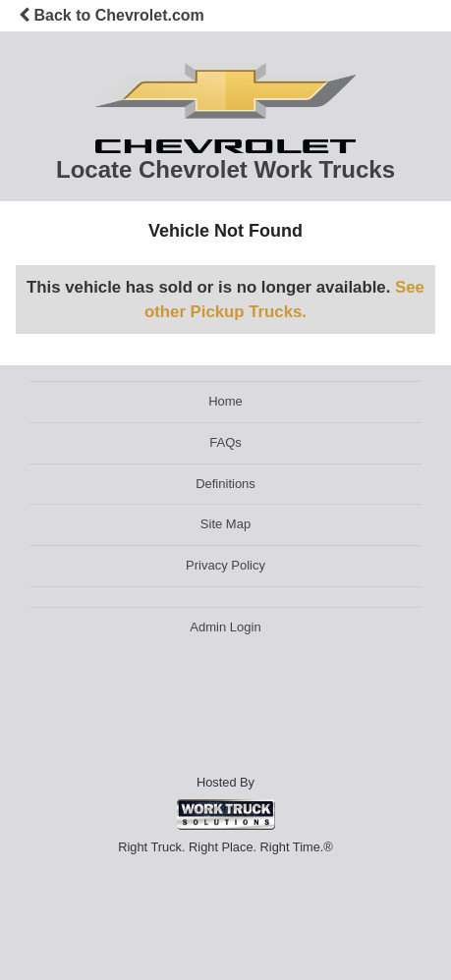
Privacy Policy (225, 565)
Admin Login (225, 627)
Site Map (225, 524)
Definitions (225, 484)
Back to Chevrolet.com (112, 15)
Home (225, 401)
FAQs (225, 442)
